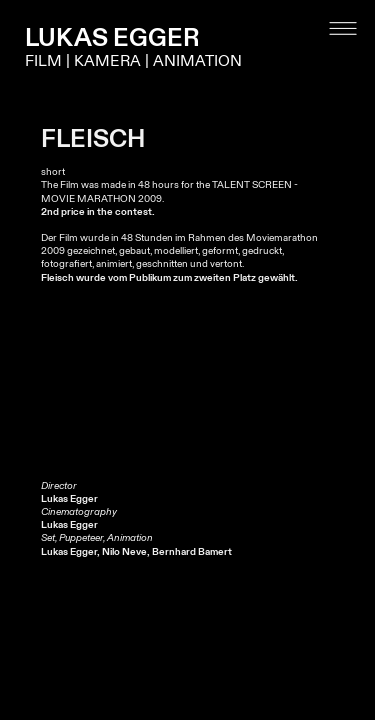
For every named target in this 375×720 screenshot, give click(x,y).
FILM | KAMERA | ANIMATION (133, 61)
